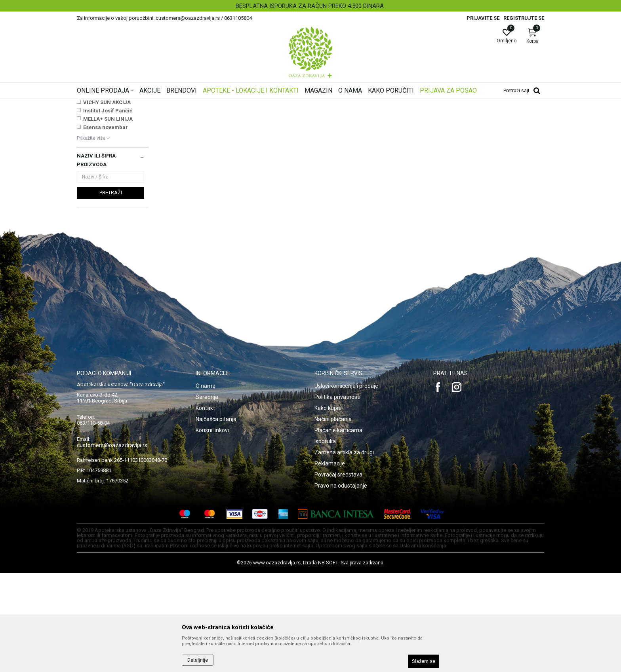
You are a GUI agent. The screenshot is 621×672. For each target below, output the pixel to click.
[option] (310, 6)
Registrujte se (524, 18)
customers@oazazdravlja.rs (112, 544)
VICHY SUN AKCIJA (107, 201)
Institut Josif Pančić (108, 210)
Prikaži (443, 116)
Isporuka (325, 540)
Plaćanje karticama (338, 529)
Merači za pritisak (100, 142)
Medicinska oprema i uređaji (301, 104)
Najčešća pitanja (216, 518)
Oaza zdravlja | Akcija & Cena (109, 104)
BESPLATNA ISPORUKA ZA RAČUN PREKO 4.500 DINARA (310, 6)
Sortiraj (374, 116)
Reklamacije (330, 562)
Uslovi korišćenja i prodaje (346, 485)
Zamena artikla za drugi (344, 551)
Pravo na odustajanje (341, 585)
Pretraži (111, 291)
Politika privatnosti (337, 496)
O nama (206, 485)
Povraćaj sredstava (338, 573)
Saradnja (207, 496)
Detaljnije (198, 660)
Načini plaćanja (333, 518)
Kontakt (205, 507)
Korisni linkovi (212, 529)
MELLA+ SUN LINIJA (108, 218)
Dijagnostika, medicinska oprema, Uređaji (219, 104)
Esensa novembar (106, 226)
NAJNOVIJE (98, 193)
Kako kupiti (328, 507)
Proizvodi (157, 104)
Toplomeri (91, 150)
